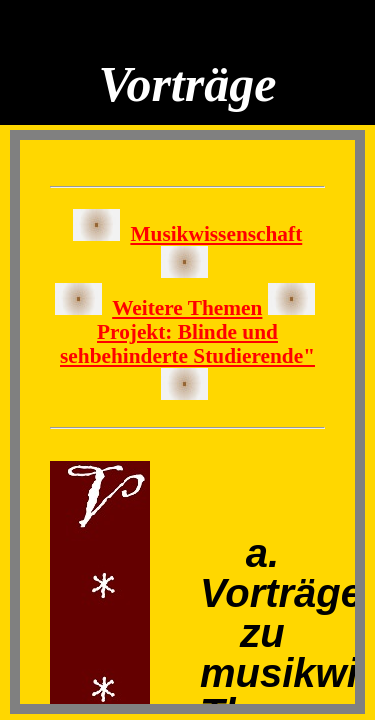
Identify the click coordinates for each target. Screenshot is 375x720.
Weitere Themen (187, 308)
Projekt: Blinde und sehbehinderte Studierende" (187, 344)
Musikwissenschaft (216, 234)
